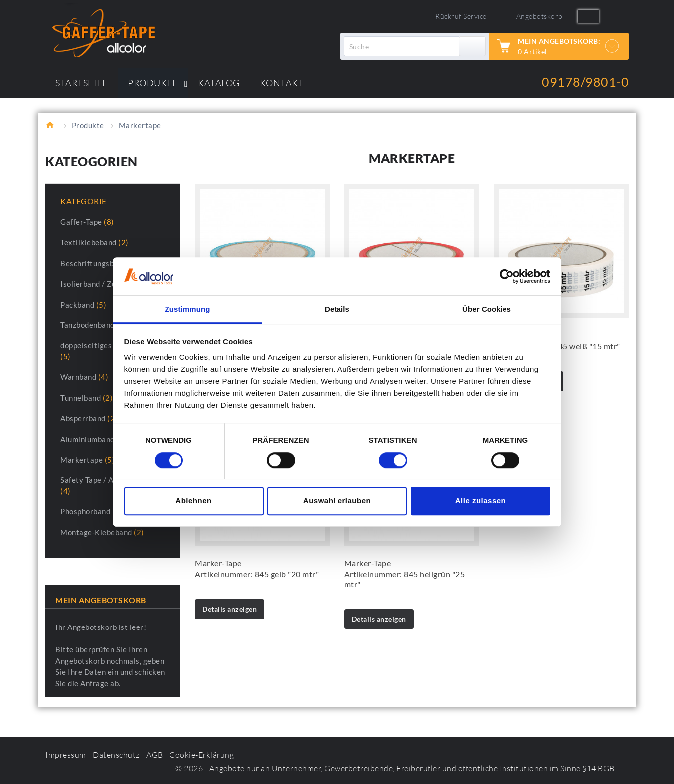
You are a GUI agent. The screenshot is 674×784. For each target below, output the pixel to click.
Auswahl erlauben (337, 501)
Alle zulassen (481, 501)
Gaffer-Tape (87, 222)
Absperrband (89, 418)
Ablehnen (193, 501)
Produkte (88, 125)
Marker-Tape (218, 563)
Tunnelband (86, 398)
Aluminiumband (93, 439)
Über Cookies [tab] (487, 309)
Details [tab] (337, 309)
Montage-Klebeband (102, 532)
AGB (155, 755)
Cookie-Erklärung (202, 755)
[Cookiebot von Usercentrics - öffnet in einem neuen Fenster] (507, 276)
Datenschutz (116, 755)
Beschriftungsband (99, 263)
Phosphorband (91, 511)
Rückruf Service (461, 16)
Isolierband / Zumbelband (111, 284)
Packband (83, 305)
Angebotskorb (540, 16)
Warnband (84, 377)
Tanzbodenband (93, 325)
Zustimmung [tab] (188, 309)
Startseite (51, 125)
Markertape (87, 460)
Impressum (66, 755)
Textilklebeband (94, 242)
